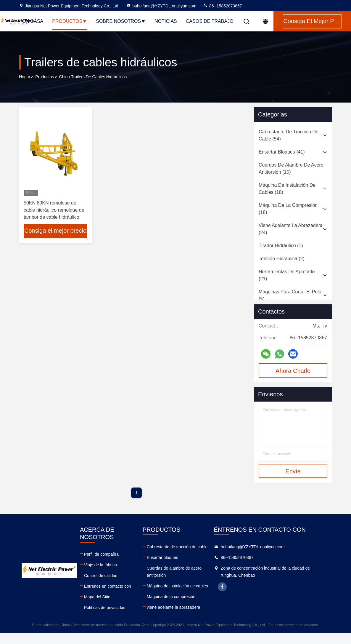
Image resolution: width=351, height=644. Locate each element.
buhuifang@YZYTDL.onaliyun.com (161, 6)
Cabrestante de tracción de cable (186, 547)
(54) (289, 135)
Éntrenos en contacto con (109, 579)
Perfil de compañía (103, 547)
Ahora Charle (293, 371)
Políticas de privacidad (106, 600)
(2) (282, 259)
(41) (282, 152)
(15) (291, 168)
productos (45, 77)
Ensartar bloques (172, 557)
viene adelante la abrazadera (183, 600)
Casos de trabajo (210, 21)
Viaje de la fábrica (102, 557)
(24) (291, 229)
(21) (287, 275)
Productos (70, 21)
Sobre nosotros (121, 21)
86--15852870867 (223, 6)
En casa (33, 21)
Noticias (166, 21)
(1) (281, 246)
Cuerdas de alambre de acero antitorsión (194, 568)
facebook (241, 587)
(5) (290, 295)
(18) (287, 189)
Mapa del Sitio (98, 589)
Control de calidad (102, 568)
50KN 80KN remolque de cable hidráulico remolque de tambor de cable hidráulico (54, 210)
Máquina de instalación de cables (187, 579)
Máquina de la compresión (180, 589)
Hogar (25, 77)
